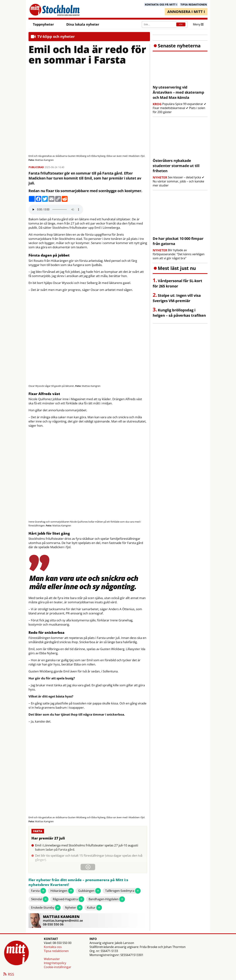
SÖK (181, 24)
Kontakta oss (53, 947)
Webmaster (52, 959)
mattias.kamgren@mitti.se (63, 920)
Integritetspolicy (55, 963)
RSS (8, 975)
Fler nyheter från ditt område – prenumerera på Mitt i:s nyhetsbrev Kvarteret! (78, 882)
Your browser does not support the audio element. (56, 210)
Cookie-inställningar (58, 967)
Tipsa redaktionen (56, 951)
